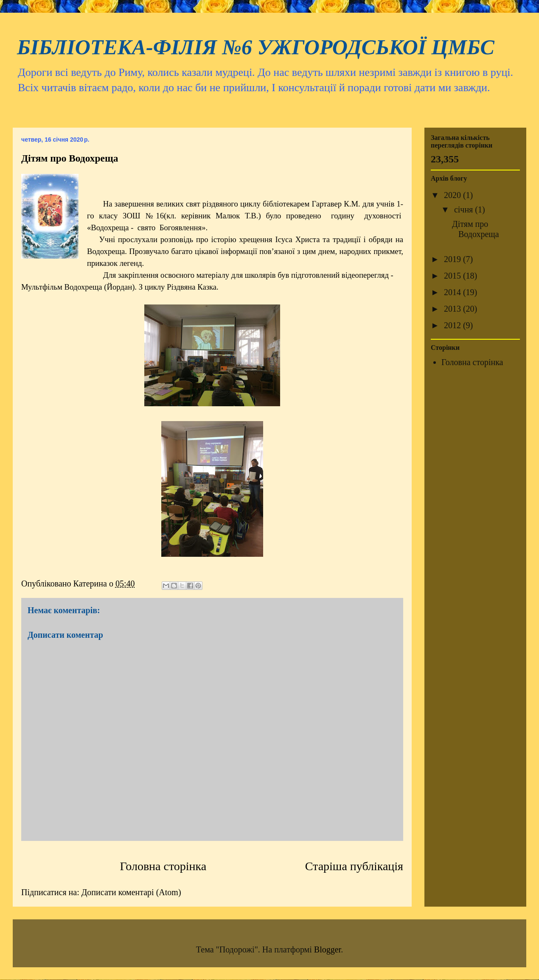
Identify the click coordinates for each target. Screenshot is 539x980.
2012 (453, 325)
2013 (453, 309)
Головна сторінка (163, 866)
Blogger (327, 949)
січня (465, 209)
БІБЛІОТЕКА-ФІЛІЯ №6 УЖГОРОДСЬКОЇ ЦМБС (256, 47)
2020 (453, 195)
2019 (453, 259)
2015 (453, 276)
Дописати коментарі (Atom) (131, 892)
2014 (453, 292)
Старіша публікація (354, 866)
